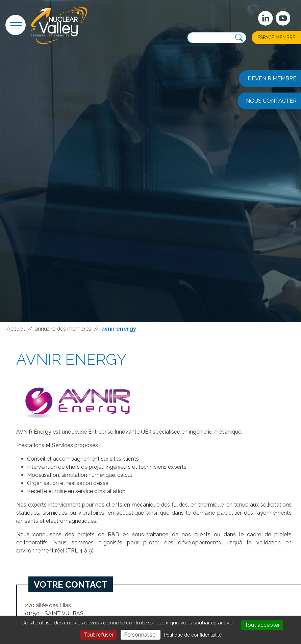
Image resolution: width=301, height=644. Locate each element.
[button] (16, 25)
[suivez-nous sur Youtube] (283, 18)
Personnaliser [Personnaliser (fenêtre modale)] (141, 635)
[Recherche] (239, 38)
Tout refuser (98, 635)
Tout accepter (262, 625)
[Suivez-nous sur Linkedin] (266, 18)
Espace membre (276, 37)
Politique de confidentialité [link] (193, 635)
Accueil (16, 329)
